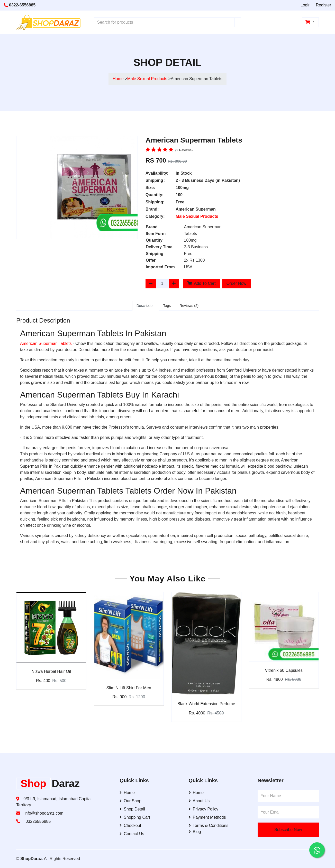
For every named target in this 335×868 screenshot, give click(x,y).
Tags (167, 306)
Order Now (236, 283)
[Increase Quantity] (174, 284)
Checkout (130, 825)
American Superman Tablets (46, 343)
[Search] (238, 22)
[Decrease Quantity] (151, 284)
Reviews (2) (189, 306)
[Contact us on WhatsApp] (317, 850)
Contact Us (132, 834)
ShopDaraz (31, 859)
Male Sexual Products (148, 79)
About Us (199, 801)
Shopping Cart (135, 817)
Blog (195, 832)
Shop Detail (132, 809)
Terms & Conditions (209, 825)
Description (146, 306)
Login (306, 5)
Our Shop (130, 801)
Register (323, 5)
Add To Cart (202, 283)
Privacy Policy (204, 809)
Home (118, 79)
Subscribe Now (288, 830)
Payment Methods (207, 817)
